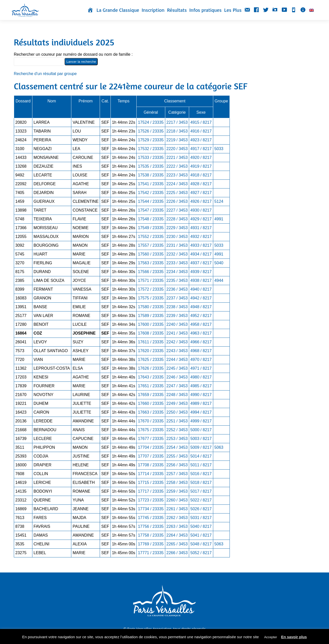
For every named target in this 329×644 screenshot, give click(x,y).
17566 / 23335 (151, 272)
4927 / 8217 (201, 193)
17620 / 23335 (151, 351)
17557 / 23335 (151, 245)
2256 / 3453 (177, 465)
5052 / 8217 (201, 553)
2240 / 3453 (177, 324)
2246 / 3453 (177, 377)
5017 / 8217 (201, 491)
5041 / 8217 (201, 535)
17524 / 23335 (151, 122)
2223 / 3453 (177, 175)
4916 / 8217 (201, 131)
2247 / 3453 (177, 386)
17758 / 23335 (151, 535)
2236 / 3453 (177, 289)
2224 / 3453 (177, 184)
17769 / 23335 (151, 544)
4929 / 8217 (201, 219)
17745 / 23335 (151, 518)
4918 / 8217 (201, 175)
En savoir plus (294, 637)
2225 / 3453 (177, 193)
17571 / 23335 (151, 280)
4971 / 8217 (201, 368)
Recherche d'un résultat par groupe (45, 74)
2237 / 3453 (177, 298)
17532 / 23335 (151, 149)
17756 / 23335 (151, 526)
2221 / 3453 (177, 157)
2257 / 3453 (177, 474)
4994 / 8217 (201, 412)
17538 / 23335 (151, 175)
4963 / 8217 (201, 333)
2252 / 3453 (177, 430)
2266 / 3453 (177, 553)
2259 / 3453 (177, 491)
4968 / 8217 (201, 351)
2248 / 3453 (177, 395)
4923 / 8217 (201, 140)
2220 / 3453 (177, 149)
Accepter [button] (271, 637)
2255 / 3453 (177, 456)
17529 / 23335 (151, 140)
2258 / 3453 (177, 482)
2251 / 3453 (177, 421)
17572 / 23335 (151, 289)
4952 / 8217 (201, 316)
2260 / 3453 (177, 500)
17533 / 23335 (151, 157)
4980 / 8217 (201, 377)
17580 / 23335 (151, 307)
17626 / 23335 (151, 368)
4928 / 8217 (201, 184)
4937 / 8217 (201, 263)
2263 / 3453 (177, 526)
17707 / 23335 (151, 456)
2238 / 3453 (177, 307)
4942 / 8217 (201, 298)
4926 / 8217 (201, 201)
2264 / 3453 (177, 535)
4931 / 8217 (201, 228)
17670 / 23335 (151, 421)
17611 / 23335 (151, 342)
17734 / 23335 (151, 509)
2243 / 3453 (177, 351)
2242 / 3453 (177, 342)
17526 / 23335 (151, 131)
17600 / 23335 (151, 324)
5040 (219, 263)
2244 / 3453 (177, 360)
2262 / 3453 (177, 518)
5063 (219, 447)
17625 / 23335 (151, 360)
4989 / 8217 (201, 403)
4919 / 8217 (201, 166)
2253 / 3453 (177, 439)
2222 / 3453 (177, 166)
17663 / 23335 (151, 412)
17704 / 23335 (151, 447)
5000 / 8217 (201, 430)
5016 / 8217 (201, 474)
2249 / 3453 (177, 403)
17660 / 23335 (151, 403)
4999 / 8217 (201, 421)
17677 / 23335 (151, 439)
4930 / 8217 (201, 210)
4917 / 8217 (201, 149)
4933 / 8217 (201, 245)
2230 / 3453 (177, 237)
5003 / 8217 (201, 439)
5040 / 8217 (201, 526)
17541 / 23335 (151, 184)
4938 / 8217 (201, 280)
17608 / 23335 (151, 333)
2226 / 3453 (177, 201)
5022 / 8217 (201, 500)
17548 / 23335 (151, 219)
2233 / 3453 (177, 263)
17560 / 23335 (151, 254)
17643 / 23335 (151, 377)
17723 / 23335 (151, 500)
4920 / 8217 (201, 157)
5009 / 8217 (201, 447)
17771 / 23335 (151, 553)
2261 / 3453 (177, 509)
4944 (219, 280)
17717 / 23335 (151, 491)
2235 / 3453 (177, 280)
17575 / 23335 (151, 298)
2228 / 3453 (177, 219)
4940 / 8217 (201, 289)
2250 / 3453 (177, 412)
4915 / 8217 (201, 122)
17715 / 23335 (151, 482)
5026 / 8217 (201, 509)
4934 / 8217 (201, 254)
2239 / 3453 (177, 316)
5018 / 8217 (201, 482)
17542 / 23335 (151, 193)
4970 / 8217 (201, 360)
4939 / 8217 (201, 272)
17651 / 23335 (151, 386)
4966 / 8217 (201, 342)
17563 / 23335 (151, 263)
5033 (219, 149)
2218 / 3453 (177, 131)
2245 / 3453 (177, 368)
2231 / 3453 (177, 245)
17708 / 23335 (151, 465)
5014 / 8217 (201, 456)
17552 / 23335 (151, 237)
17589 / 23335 (151, 316)
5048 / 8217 (201, 544)
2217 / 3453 (177, 122)
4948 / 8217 (201, 307)
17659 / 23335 (151, 395)
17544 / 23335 (151, 201)
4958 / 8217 (201, 324)
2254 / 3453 (177, 447)
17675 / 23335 (151, 430)
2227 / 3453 (177, 210)
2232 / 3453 (177, 254)
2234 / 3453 (177, 272)
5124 (219, 201)
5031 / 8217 (201, 518)
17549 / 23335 (151, 228)
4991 (219, 219)
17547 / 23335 (151, 210)
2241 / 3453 (177, 333)
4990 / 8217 (201, 395)
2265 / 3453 (177, 544)
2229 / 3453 (177, 228)
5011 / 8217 (201, 465)
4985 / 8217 (201, 386)
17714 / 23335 (151, 474)
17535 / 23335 (151, 166)
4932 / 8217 (201, 237)
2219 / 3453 (177, 140)
